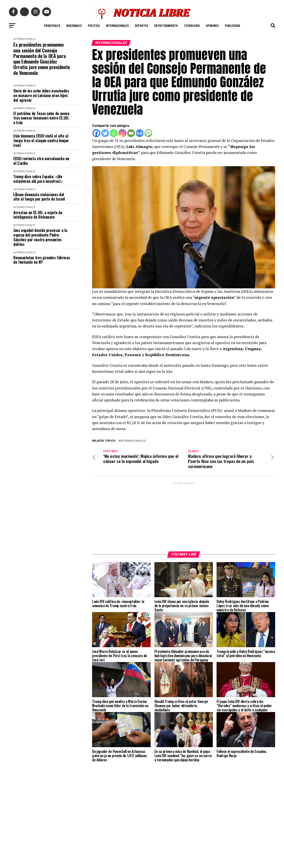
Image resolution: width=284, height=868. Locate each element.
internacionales (133, 441)
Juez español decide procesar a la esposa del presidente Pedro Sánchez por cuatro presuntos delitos (40, 237)
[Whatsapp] (114, 133)
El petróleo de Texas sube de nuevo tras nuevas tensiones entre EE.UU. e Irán (41, 118)
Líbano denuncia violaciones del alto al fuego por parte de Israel (39, 197)
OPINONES (212, 25)
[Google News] (140, 133)
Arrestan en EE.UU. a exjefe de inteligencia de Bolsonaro (38, 215)
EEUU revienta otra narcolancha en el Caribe (41, 161)
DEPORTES (141, 25)
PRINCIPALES (52, 25)
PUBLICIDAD (232, 25)
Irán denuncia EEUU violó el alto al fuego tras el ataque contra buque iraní (41, 140)
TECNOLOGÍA (192, 25)
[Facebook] (96, 133)
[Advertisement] (184, 517)
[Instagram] (122, 133)
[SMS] (148, 133)
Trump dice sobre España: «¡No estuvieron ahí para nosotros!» (38, 179)
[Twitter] (105, 133)
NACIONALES (74, 25)
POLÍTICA (94, 25)
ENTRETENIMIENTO (166, 25)
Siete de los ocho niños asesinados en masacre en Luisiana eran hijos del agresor (41, 95)
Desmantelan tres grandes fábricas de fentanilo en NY (42, 260)
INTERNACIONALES (117, 25)
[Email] (131, 133)
